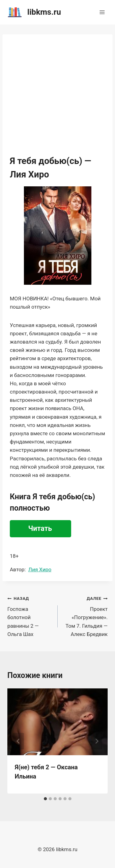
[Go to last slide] (18, 741)
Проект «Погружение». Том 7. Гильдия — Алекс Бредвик (85, 615)
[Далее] (97, 741)
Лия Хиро (40, 569)
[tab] (45, 799)
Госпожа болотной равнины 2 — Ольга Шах (30, 615)
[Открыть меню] (102, 12)
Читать (40, 529)
